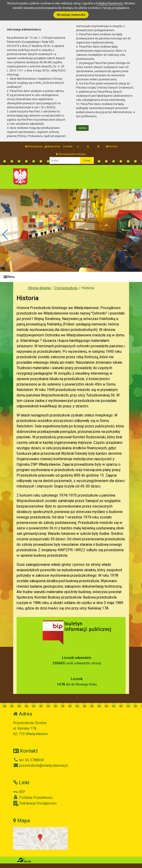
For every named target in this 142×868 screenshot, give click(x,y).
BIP (19, 792)
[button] (137, 234)
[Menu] (71, 277)
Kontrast (112, 146)
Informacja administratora (71, 154)
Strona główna (34, 146)
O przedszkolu (66, 288)
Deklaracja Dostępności (35, 803)
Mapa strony (52, 146)
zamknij (82, 128)
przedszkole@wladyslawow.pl (40, 765)
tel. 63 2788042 (29, 760)
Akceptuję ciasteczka (71, 15)
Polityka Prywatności (33, 797)
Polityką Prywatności (110, 3)
